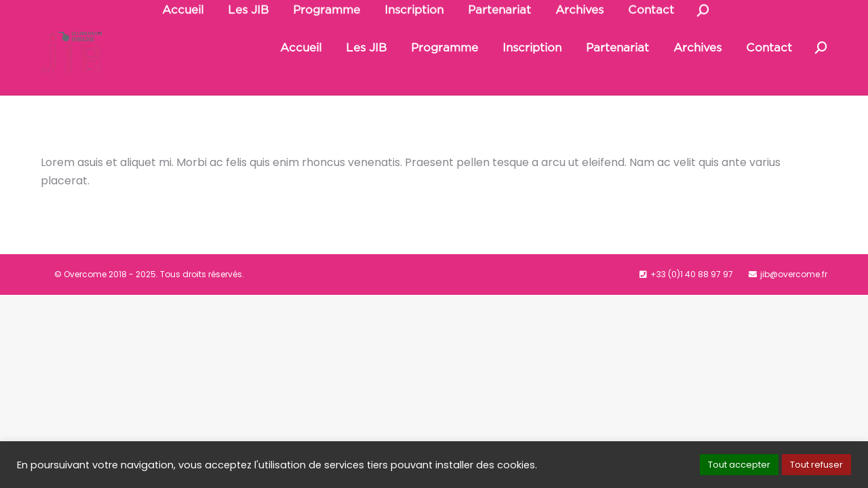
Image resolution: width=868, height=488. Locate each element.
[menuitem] (301, 79)
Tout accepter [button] (739, 465)
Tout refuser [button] (816, 465)
